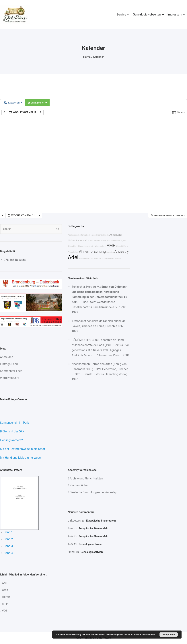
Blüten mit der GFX (12, 431)
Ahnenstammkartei (86, 246)
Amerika (110, 252)
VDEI (5, 611)
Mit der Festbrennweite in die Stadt (23, 449)
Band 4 (8, 553)
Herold (6, 597)
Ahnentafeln (73, 252)
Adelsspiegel (73, 235)
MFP (5, 604)
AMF (111, 246)
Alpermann (106, 240)
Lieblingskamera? (11, 440)
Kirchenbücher (79, 485)
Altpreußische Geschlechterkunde (94, 235)
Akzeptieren (169, 635)
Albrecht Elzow (122, 246)
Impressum (175, 14)
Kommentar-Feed (11, 371)
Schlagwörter (37, 103)
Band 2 (8, 539)
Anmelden (7, 357)
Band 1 (8, 532)
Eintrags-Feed (9, 364)
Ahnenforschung (92, 251)
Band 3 (8, 546)
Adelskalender (94, 240)
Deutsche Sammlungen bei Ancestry (93, 492)
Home (87, 57)
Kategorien (13, 103)
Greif (5, 590)
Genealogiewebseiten (147, 14)
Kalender (99, 57)
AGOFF (118, 258)
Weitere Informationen (145, 635)
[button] (167, 215)
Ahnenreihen (101, 246)
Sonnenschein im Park (14, 423)
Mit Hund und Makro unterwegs (20, 458)
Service (121, 14)
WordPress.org (10, 378)
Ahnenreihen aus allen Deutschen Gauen (97, 258)
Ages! (123, 240)
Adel (73, 257)
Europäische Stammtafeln (101, 521)
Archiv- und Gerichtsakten (86, 478)
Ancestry (121, 251)
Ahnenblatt (73, 246)
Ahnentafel (81, 240)
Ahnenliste (115, 240)
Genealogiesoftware (90, 544)
